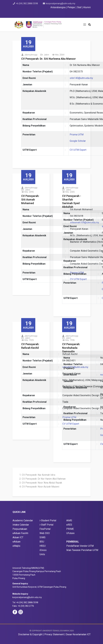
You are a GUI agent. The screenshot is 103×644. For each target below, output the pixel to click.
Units (42, 554)
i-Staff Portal (46, 525)
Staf (79, 7)
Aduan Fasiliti (21, 533)
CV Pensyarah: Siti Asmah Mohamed (30, 200)
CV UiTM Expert (78, 150)
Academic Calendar (23, 520)
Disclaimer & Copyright (30, 634)
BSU (42, 542)
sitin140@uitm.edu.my (81, 78)
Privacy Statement (54, 634)
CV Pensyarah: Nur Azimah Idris (39, 475)
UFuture (70, 533)
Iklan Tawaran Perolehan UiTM (82, 550)
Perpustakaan (20, 529)
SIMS (42, 537)
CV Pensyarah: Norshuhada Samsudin (71, 348)
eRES (69, 525)
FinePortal (45, 529)
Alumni (87, 7)
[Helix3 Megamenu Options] (85, 25)
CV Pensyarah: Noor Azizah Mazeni (41, 487)
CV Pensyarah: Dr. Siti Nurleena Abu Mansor (48, 59)
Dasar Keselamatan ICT (78, 634)
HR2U (43, 546)
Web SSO (45, 533)
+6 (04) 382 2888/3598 (27, 3)
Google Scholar (78, 141)
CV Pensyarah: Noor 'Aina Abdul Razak (42, 483)
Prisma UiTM (77, 135)
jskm (46, 55)
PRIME (70, 529)
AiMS (69, 520)
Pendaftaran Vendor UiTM (80, 546)
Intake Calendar (21, 525)
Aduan (17, 542)
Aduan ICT (18, 537)
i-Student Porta (48, 520)
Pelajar (71, 7)
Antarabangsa (58, 7)
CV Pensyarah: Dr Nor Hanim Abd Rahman (44, 479)
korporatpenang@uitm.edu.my (61, 3)
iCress (43, 550)
